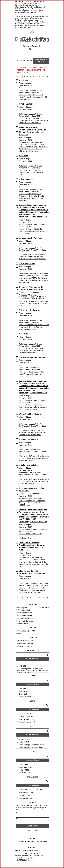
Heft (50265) (22, 694)
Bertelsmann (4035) (25, 773)
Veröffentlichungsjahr (25, 621)
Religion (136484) (24, 795)
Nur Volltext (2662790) (25, 644)
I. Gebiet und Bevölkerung (30, 414)
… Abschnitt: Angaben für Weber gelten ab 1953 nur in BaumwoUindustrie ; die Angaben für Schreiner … (34, 481)
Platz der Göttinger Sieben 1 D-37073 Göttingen (27, 859)
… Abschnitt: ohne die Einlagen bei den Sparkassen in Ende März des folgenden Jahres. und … (34, 327)
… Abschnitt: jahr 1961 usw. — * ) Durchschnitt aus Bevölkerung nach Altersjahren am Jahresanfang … (32, 433)
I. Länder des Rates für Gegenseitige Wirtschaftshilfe (32, 572)
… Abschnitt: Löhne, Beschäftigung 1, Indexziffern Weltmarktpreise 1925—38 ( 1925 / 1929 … (34, 374)
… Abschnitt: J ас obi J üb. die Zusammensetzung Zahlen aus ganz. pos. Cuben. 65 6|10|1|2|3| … (33, 407)
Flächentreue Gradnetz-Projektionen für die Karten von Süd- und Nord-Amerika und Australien (32, 131)
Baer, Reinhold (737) (25, 714)
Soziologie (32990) (24, 798)
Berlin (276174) (23, 742)
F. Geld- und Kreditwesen (30, 310)
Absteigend (44, 608)
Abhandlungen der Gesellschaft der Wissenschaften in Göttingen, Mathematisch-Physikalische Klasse (32, 671)
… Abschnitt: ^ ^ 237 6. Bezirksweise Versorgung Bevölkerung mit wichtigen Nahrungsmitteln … (33, 280)
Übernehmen (32, 826)
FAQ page (38, 18)
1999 (20, 663)
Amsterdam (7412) (24, 739)
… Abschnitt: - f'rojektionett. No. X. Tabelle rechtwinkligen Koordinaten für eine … (33, 564)
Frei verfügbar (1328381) (26, 631)
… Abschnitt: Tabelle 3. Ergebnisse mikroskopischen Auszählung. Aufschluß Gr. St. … (34, 303)
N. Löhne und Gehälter (28, 439)
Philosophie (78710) (25, 793)
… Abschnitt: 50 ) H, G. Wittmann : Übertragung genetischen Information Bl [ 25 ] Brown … (33, 503)
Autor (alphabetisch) (24, 613)
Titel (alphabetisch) (24, 616)
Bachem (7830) (23, 770)
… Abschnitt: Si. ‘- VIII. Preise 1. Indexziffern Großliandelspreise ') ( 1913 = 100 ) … (34, 172)
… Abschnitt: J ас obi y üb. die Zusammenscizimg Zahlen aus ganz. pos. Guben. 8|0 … (33, 231)
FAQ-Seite (38, 3)
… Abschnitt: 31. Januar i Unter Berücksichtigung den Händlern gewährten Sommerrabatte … (31, 351)
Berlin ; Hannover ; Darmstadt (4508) (31, 747)
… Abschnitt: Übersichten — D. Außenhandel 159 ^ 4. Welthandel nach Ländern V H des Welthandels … (34, 121)
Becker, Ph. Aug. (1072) (26, 722)
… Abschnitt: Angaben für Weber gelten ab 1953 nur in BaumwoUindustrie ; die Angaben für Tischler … (34, 458)
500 (39, 77)
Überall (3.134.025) (24, 646)
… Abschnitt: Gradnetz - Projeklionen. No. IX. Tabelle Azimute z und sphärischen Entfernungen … (33, 149)
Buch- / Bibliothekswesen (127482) (30, 790)
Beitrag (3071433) (24, 697)
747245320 (22, 666)
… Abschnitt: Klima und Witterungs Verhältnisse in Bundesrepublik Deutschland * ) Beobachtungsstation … (32, 257)
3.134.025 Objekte (24, 61)
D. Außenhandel (26, 104)
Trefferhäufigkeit (23, 610)
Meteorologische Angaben (30, 238)
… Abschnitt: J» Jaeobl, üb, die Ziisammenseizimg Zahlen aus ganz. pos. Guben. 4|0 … (33, 536)
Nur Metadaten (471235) (26, 641)
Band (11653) (23, 691)
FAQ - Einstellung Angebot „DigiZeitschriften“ (32, 842)
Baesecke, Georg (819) (26, 717)
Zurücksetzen (32, 830)
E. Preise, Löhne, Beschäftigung (33, 357)
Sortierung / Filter (41, 61)
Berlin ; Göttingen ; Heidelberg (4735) (31, 745)
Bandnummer (22, 624)
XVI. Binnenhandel (27, 264)
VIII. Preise (23, 80)
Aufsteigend (21, 608)
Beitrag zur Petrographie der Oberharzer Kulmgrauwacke (31, 288)
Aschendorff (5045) (25, 767)
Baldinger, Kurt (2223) (25, 719)
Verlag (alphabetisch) (25, 618)
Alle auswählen (32, 659)
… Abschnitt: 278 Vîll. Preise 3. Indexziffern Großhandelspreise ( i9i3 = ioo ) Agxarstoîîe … (34, 97)
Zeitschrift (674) (24, 689)
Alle (19, 634)
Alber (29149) (23, 765)
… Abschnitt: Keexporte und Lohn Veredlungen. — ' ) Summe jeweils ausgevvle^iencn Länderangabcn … (32, 590)
